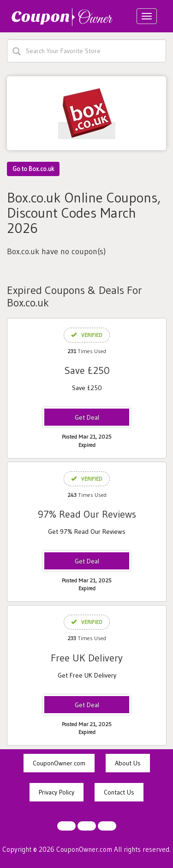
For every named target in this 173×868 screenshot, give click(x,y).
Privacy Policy (57, 792)
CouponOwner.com (59, 763)
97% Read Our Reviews (87, 514)
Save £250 (87, 370)
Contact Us (119, 792)
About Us (128, 763)
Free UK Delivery (87, 658)
